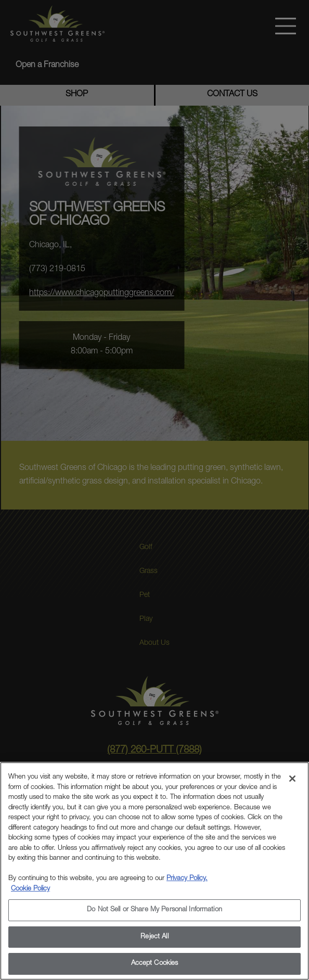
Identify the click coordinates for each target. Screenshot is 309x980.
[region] (154, 871)
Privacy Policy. (187, 879)
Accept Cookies (155, 964)
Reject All (154, 937)
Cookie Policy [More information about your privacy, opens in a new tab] (30, 889)
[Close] (292, 779)
